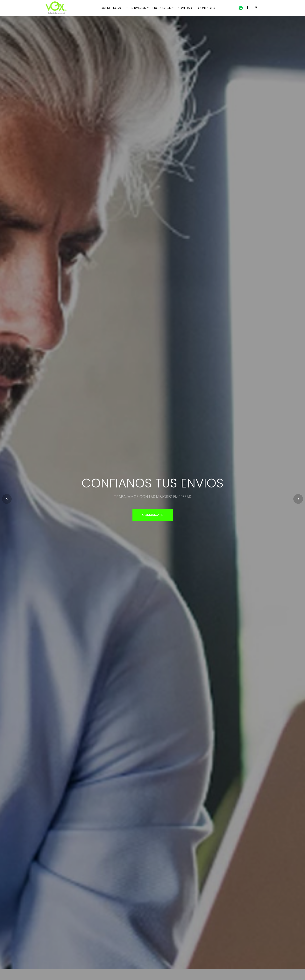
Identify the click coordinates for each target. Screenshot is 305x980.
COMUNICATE (153, 515)
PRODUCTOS (162, 8)
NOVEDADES (186, 8)
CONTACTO (207, 8)
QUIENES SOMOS (112, 8)
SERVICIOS (138, 8)
